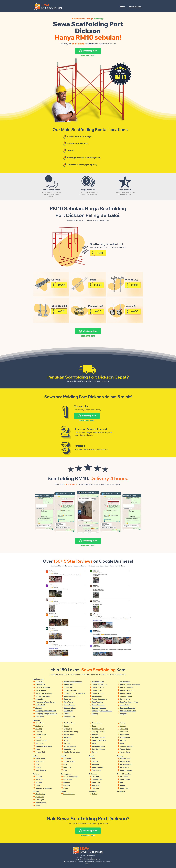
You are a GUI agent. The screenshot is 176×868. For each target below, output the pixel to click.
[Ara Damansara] (75, 746)
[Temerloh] (47, 779)
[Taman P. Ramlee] (131, 690)
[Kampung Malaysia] (131, 708)
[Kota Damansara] (103, 749)
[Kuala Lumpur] (40, 679)
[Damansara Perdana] (47, 746)
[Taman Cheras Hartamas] (131, 684)
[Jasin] (47, 805)
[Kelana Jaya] (131, 752)
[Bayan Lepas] (131, 761)
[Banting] (103, 734)
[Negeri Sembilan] (124, 774)
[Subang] (47, 732)
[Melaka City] (47, 794)
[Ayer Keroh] (47, 797)
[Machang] (103, 785)
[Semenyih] (131, 732)
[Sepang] (131, 726)
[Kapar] (103, 743)
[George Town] (131, 758)
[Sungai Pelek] (131, 737)
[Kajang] (75, 726)
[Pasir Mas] (103, 788)
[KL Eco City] (75, 711)
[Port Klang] (131, 729)
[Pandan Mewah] (103, 682)
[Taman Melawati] (75, 690)
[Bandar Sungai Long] (75, 752)
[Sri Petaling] (47, 684)
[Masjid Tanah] (47, 802)
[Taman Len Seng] (131, 687)
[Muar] (47, 764)
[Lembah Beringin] (131, 746)
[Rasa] (131, 743)
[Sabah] (68, 791)
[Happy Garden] (75, 705)
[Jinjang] (47, 708)
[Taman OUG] (103, 690)
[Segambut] (47, 699)
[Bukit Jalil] (47, 682)
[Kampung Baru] (75, 708)
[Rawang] (47, 729)
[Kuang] (47, 737)
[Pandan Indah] (131, 749)
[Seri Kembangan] (103, 737)
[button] (135, 6)
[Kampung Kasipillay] (131, 711)
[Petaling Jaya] (75, 723)
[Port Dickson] (131, 779)
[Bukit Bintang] (103, 696)
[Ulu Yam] (75, 743)
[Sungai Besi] (75, 684)
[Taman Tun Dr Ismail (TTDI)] (75, 693)
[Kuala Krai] (103, 782)
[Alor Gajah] (47, 800)
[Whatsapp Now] (88, 51)
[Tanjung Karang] (103, 732)
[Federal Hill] (47, 705)
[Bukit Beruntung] (103, 746)
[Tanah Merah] (103, 779)
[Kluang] (47, 767)
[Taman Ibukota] (103, 687)
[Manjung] (103, 764)
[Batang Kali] (47, 752)
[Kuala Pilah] (131, 788)
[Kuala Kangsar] (103, 767)
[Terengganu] (68, 774)
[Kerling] (131, 740)
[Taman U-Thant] (103, 693)
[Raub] (47, 785)
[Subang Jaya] (103, 723)
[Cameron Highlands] (47, 788)
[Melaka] (40, 791)
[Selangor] (40, 720)
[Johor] (40, 756)
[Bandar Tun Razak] (47, 696)
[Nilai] (131, 782)
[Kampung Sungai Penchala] (47, 714)
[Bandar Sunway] (103, 729)
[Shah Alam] (47, 723)
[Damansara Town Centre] (47, 702)
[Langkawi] (75, 767)
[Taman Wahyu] (131, 693)
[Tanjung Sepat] (47, 740)
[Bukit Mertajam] (131, 764)
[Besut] (75, 788)
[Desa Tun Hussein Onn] (131, 702)
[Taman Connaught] (47, 687)
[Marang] (75, 785)
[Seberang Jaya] (131, 770)
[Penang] (124, 756)
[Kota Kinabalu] (75, 794)
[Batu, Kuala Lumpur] (75, 696)
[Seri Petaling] (131, 699)
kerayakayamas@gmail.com (90, 858)
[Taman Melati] (47, 690)
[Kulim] (75, 764)
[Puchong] (47, 726)
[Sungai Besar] (47, 734)
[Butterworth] (131, 767)
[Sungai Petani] (75, 761)
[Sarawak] (96, 791)
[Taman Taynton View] (47, 693)
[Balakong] (75, 737)
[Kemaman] (75, 779)
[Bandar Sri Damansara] (75, 682)
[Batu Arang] (131, 734)
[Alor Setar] (75, 758)
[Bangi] (103, 726)
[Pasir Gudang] (47, 770)
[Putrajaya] (124, 791)
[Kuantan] (47, 776)
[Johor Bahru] (47, 758)
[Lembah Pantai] (131, 696)
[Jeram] (103, 752)
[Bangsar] (131, 714)
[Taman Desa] (75, 687)
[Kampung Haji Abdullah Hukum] (103, 711)
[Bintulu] (103, 794)
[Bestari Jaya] (75, 734)
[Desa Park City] (75, 716)
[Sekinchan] (47, 743)
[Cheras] (75, 714)
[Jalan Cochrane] (103, 705)
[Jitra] (75, 770)
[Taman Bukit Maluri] (103, 684)
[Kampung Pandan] (103, 708)
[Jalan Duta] (131, 705)
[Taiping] (103, 761)
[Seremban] (131, 776)
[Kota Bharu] (103, 776)
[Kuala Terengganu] (75, 776)
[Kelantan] (96, 774)
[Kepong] (103, 714)
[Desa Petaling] (103, 702)
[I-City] (75, 740)
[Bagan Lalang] (75, 749)
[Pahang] (40, 774)
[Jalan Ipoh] (75, 699)
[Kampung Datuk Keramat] (47, 711)
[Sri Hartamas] (131, 682)
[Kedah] (68, 756)
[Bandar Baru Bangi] (75, 732)
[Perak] (96, 756)
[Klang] (131, 723)
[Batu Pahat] (47, 761)
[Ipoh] (103, 758)
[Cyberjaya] (75, 729)
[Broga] (47, 749)
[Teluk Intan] (103, 770)
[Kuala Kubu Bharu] (103, 740)
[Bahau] (131, 785)
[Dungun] (75, 782)
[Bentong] (47, 782)
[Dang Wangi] (75, 702)
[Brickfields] (47, 716)
